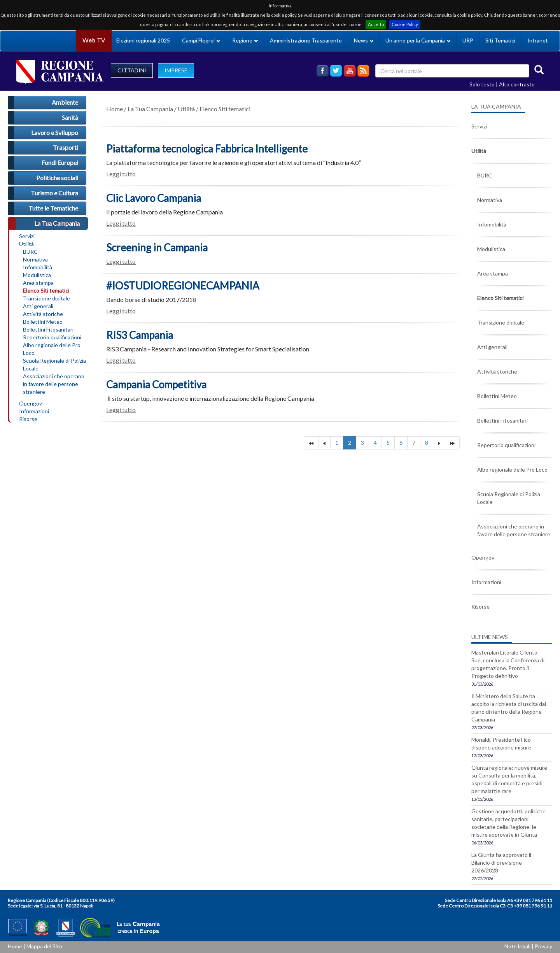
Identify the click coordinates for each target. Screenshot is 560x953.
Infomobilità (38, 267)
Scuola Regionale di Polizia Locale (54, 364)
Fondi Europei (60, 162)
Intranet (538, 40)
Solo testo (482, 84)
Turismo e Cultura (54, 193)
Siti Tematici (500, 40)
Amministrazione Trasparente (306, 40)
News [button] (364, 40)
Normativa (35, 259)
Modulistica (37, 275)
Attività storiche (43, 314)
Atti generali (38, 306)
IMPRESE (176, 70)
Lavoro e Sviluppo (55, 133)
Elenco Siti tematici (46, 290)
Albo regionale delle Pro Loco (52, 349)
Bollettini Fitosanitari (48, 329)
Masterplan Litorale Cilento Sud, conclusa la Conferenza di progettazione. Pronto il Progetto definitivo (508, 664)
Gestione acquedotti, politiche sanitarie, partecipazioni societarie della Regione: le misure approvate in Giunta (508, 823)
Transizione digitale (46, 298)
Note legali (517, 946)
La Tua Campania (57, 223)
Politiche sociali (57, 178)
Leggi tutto (121, 174)
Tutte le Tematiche (53, 208)
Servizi (27, 236)
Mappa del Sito (44, 946)
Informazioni (34, 411)
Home (115, 109)
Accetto (376, 24)
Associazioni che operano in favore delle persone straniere (54, 384)
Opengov (31, 403)
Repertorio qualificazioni (52, 337)
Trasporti (66, 147)
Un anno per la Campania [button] (418, 40)
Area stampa (38, 283)
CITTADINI (132, 70)
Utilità (26, 244)
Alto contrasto (517, 84)
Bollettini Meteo (43, 322)
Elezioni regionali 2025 (143, 40)
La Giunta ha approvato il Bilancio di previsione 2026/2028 (501, 863)
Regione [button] (245, 40)
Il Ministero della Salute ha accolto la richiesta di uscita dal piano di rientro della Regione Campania (509, 708)
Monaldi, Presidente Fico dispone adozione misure (501, 743)
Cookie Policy (405, 24)
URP (468, 40)
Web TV (94, 40)
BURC (30, 252)
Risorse (28, 419)
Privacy (543, 946)
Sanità (70, 117)
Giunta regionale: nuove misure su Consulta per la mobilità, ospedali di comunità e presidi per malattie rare (509, 779)
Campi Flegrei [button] (201, 40)
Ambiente (65, 102)
